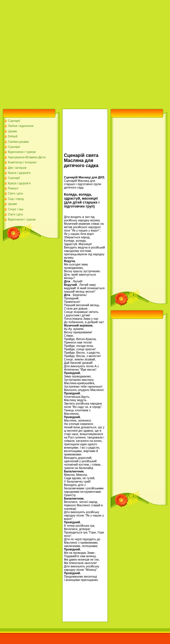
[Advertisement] (53, 53)
